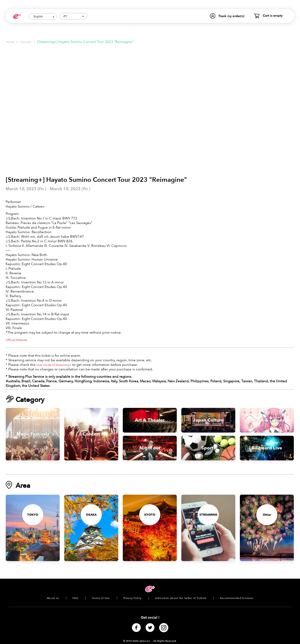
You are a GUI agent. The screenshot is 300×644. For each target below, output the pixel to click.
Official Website (16, 340)
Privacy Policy (132, 598)
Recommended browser (237, 598)
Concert (26, 42)
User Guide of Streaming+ (54, 365)
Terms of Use (101, 598)
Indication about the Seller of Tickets (181, 598)
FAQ (75, 598)
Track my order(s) (231, 16)
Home (10, 42)
